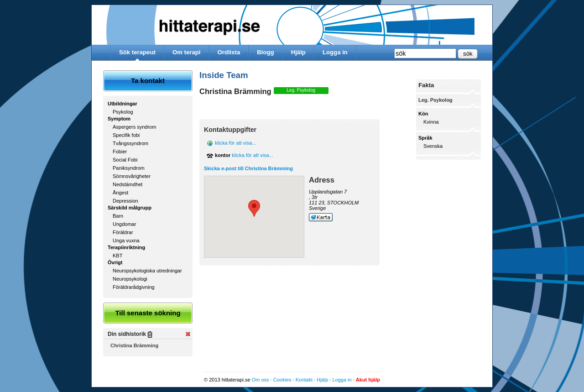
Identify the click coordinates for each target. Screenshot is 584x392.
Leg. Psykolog (301, 90)
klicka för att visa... (235, 143)
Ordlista (229, 52)
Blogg (265, 52)
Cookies (282, 380)
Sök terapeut (137, 52)
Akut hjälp (368, 380)
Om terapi (187, 52)
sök (468, 54)
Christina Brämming (134, 345)
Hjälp (298, 52)
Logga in (335, 52)
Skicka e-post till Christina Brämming (248, 168)
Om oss (261, 380)
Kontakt (304, 380)
